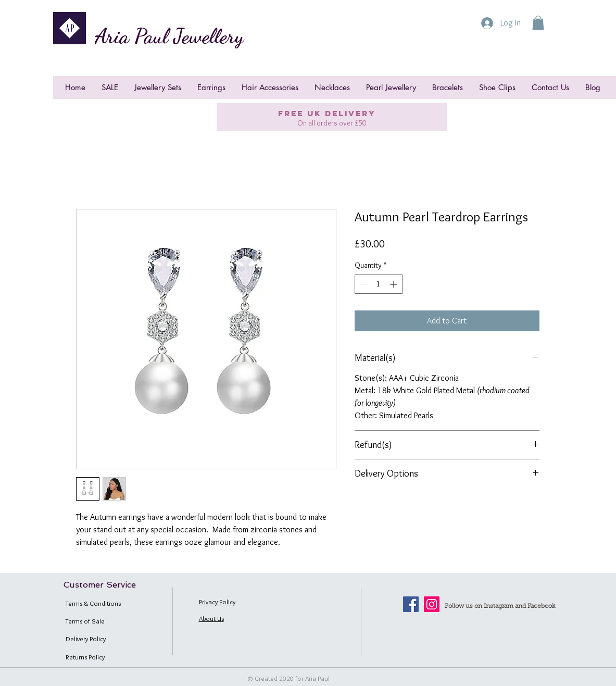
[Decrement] (363, 284)
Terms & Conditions (93, 603)
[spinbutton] (379, 284)
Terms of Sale (85, 621)
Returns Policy (85, 657)
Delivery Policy (86, 639)
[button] (538, 23)
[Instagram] (432, 604)
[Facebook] (411, 604)
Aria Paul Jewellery (169, 36)
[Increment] (394, 284)
